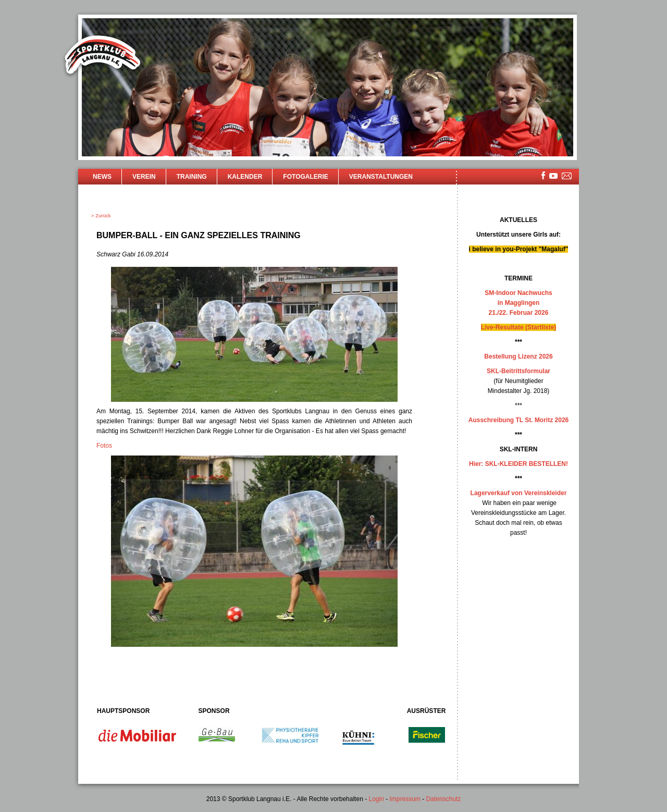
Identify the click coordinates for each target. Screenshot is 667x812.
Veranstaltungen (381, 177)
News (102, 177)
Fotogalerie (305, 177)
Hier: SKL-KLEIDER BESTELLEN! (518, 464)
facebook (543, 175)
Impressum (405, 799)
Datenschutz (444, 799)
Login (376, 799)
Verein (144, 177)
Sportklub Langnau (103, 56)
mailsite (567, 176)
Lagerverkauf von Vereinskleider (519, 493)
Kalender (245, 177)
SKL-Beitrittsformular (518, 371)
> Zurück (101, 216)
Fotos (104, 446)
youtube (553, 176)
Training (192, 177)
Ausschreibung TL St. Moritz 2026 (518, 420)
